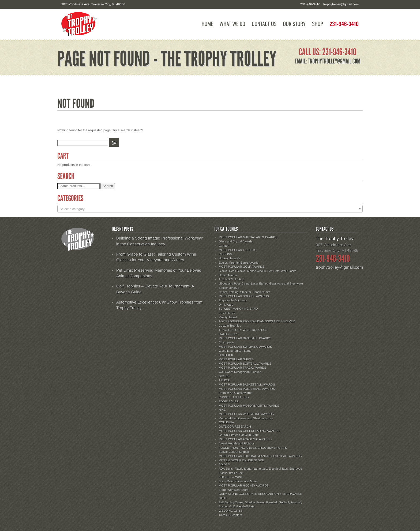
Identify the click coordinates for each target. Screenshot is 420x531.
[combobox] (210, 209)
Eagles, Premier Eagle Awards (239, 263)
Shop (318, 24)
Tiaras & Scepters (230, 515)
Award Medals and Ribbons (237, 444)
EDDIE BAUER (229, 402)
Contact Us (264, 24)
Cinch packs (227, 343)
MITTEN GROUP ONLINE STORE (241, 461)
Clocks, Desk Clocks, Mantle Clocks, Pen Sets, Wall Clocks (258, 271)
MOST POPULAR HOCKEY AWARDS (244, 486)
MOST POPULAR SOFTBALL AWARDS (245, 364)
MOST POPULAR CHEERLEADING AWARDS (249, 431)
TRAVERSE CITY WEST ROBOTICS (243, 330)
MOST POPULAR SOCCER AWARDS (244, 296)
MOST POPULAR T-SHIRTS (238, 250)
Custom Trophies (230, 326)
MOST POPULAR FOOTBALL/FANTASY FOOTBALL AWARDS (260, 456)
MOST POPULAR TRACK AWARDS (243, 368)
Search (108, 186)
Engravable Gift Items (233, 301)
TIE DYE (225, 380)
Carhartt (224, 246)
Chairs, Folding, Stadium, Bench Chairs (245, 292)
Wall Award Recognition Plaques (240, 372)
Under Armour (228, 275)
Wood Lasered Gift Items (235, 351)
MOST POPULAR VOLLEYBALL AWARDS (247, 389)
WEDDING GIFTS (231, 511)
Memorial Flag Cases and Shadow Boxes (246, 418)
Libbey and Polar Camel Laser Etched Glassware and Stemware (261, 284)
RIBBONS (226, 254)
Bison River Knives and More (238, 481)
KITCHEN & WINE (231, 477)
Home (207, 24)
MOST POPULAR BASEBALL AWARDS (245, 338)
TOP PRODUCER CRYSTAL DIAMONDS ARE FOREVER (257, 321)
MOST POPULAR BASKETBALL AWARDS (247, 385)
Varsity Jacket (228, 317)
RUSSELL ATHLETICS (234, 397)
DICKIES (225, 376)
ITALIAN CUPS (229, 334)
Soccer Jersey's (229, 288)
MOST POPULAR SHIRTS (236, 360)
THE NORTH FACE (232, 279)
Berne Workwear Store (234, 490)
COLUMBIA (226, 422)
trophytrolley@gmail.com (341, 4)
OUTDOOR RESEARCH (235, 427)
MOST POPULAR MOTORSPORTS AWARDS (249, 406)
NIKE (222, 410)
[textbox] (210, 209)
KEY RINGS (227, 313)
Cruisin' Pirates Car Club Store (239, 435)
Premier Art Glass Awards (236, 393)
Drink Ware (226, 305)
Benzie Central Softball (234, 452)
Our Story (294, 24)
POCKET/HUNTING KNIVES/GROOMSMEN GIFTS (253, 448)
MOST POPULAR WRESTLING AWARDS (246, 414)
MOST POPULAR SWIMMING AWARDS (245, 347)
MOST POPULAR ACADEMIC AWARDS (245, 439)
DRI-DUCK (226, 355)
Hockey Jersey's (230, 259)
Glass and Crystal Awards (236, 242)
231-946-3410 (344, 24)
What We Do (232, 24)
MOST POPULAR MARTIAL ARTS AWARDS (248, 237)
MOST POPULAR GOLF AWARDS (242, 267)
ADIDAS (224, 465)
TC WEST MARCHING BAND (238, 309)
